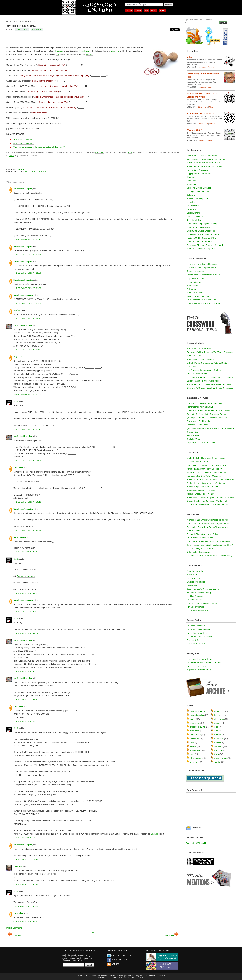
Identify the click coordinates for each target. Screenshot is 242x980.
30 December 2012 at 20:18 (27, 502)
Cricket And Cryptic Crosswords (201, 231)
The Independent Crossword (200, 636)
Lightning (115, 51)
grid (216, 731)
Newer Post (172, 936)
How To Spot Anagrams (197, 170)
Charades (191, 177)
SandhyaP (17, 310)
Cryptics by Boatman (196, 582)
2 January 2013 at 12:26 (26, 612)
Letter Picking (193, 206)
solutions (219, 746)
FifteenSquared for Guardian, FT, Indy (204, 663)
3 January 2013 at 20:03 (26, 721)
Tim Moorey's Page (195, 607)
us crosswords (221, 758)
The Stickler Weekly (196, 644)
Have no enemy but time (198, 296)
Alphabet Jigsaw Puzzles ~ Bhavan (203, 487)
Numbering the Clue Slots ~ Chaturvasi (204, 476)
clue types (219, 719)
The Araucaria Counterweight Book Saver (205, 370)
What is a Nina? (194, 531)
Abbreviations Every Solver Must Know (204, 166)
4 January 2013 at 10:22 (26, 884)
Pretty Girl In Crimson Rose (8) (201, 359)
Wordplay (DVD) (194, 356)
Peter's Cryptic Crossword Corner (202, 603)
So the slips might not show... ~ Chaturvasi (206, 483)
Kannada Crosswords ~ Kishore (201, 490)
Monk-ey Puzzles (194, 600)
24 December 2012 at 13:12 (27, 239)
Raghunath (18, 357)
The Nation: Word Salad (198, 610)
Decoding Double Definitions (200, 188)
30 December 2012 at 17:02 (27, 394)
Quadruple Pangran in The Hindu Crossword (207, 418)
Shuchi (21, 169)
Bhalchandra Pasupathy (23, 189)
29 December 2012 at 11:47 (27, 350)
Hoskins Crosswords (196, 596)
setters (193, 746)
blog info (218, 715)
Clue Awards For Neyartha (199, 421)
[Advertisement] (43, 38)
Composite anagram (26, 576)
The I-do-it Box (193, 640)
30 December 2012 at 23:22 (27, 530)
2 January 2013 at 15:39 (26, 671)
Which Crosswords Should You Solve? (204, 163)
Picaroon (59, 51)
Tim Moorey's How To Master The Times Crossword (210, 352)
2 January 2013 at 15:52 (26, 700)
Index (163, 10)
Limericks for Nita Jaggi (197, 425)
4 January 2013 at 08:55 (26, 838)
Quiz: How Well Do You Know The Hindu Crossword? (211, 428)
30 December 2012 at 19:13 (27, 429)
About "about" (193, 285)
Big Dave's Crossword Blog (199, 670)
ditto (216, 727)
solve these (22, 30)
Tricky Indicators (194, 282)
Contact (101, 977)
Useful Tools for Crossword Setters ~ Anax (206, 458)
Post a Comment (14, 928)
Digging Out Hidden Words (199, 174)
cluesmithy (195, 723)
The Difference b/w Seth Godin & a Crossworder (209, 541)
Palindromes (192, 289)
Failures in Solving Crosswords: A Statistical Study (209, 556)
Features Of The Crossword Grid (201, 238)
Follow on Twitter (119, 955)
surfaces (89, 54)
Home (129, 10)
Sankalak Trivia (194, 439)
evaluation (195, 731)
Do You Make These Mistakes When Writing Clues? (210, 545)
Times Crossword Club (197, 633)
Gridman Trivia (193, 435)
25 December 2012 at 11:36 (27, 273)
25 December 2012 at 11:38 (27, 288)
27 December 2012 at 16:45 (27, 318)
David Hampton (20, 537)
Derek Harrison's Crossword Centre (203, 589)
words (217, 762)
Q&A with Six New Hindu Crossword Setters (207, 414)
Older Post (14, 936)
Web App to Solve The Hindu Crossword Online (208, 410)
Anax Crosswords (195, 571)
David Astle (192, 585)
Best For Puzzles (194, 575)
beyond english (197, 715)
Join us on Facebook (120, 960)
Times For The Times (196, 666)
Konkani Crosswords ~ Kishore (201, 494)
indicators (195, 739)
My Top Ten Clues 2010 (23, 143)
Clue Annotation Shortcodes (199, 242)
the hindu (219, 750)
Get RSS (113, 964)
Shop (154, 10)
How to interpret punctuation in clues (203, 275)
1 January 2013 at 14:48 (26, 552)
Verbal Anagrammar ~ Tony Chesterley (204, 469)
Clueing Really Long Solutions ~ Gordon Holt (207, 501)
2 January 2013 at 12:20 (26, 593)
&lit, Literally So (194, 220)
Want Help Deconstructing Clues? (202, 249)
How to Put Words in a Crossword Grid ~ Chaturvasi (210, 480)
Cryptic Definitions (195, 217)
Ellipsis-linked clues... (196, 278)
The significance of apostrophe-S (202, 268)
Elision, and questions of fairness (202, 264)
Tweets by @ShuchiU (196, 843)
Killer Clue (191, 367)
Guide (138, 10)
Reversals (191, 184)
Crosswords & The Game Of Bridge (203, 234)
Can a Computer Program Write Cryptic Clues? (208, 523)
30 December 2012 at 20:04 (27, 461)
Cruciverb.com (193, 578)
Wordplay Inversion (195, 293)
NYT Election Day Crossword (200, 538)
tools (192, 754)
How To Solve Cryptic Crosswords (202, 156)
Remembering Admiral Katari (200, 407)
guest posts (195, 735)
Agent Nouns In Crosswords (199, 227)
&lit (58, 54)
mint (192, 742)
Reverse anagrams (195, 271)
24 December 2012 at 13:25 (27, 255)
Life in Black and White (197, 374)
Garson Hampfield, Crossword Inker (203, 381)
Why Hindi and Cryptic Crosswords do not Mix (207, 520)
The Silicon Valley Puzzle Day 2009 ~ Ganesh (208, 505)
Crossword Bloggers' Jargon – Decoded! (205, 245)
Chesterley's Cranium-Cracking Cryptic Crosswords (210, 388)
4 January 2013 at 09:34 (26, 860)
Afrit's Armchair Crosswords (199, 349)
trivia (217, 754)
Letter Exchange (194, 213)
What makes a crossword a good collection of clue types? (39, 147)
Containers (192, 181)
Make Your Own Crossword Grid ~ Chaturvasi (207, 472)
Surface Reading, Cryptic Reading (202, 224)
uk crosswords (197, 758)
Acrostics (191, 202)
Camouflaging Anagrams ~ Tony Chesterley (206, 465)
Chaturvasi (18, 867)
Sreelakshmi (18, 468)
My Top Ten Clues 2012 (21, 26)
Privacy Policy (118, 977)
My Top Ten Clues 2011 (23, 140)
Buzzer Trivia (193, 432)
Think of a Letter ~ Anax (198, 462)
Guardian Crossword (196, 626)
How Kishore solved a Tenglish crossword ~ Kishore (210, 497)
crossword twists (198, 727)
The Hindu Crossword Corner (200, 659)
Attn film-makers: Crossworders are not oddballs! (209, 384)
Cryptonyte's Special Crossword (201, 443)
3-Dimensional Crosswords (199, 552)
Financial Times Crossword (199, 629)
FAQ (146, 10)
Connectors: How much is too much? (203, 303)
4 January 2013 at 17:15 (26, 921)
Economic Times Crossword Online (203, 534)
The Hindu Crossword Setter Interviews (204, 403)
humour (218, 735)
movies (218, 742)
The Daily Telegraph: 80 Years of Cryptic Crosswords (211, 377)
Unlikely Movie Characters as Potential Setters (208, 363)
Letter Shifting (193, 209)
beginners (219, 711)
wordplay (37, 30)
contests (218, 723)
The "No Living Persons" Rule (200, 548)
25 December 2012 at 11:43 (27, 303)
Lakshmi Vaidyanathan (23, 325)
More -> (211, 67)
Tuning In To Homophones (199, 191)
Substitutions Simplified (197, 199)
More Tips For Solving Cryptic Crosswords (206, 159)
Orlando (154, 834)
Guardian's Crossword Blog (199, 593)
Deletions (191, 195)
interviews (219, 739)
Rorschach (84, 51)
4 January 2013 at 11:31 (26, 906)
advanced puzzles (198, 711)
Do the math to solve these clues (202, 300)
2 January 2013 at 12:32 (26, 633)
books (193, 719)
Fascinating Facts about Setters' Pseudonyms (207, 527)
